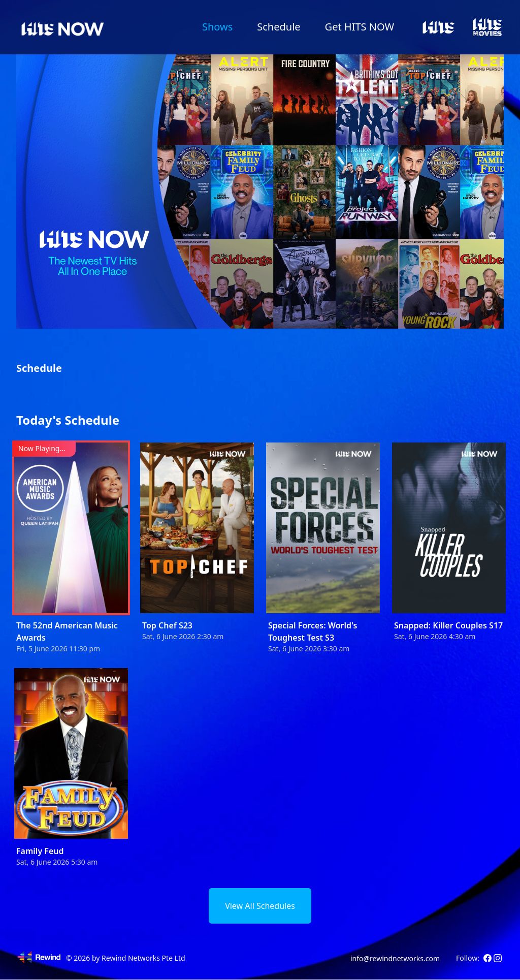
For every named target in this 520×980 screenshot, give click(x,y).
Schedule (279, 27)
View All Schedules (260, 906)
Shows (217, 27)
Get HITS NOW (360, 27)
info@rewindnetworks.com (395, 958)
